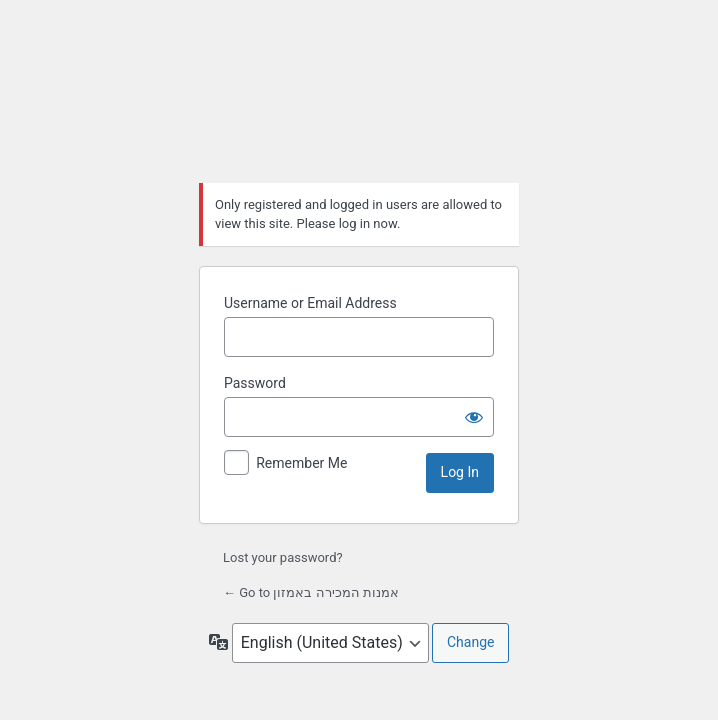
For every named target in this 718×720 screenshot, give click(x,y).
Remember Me (301, 463)
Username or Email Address (310, 303)
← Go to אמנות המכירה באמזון (311, 592)
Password (255, 383)
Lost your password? (283, 557)
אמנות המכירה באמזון (359, 97)
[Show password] (474, 417)
